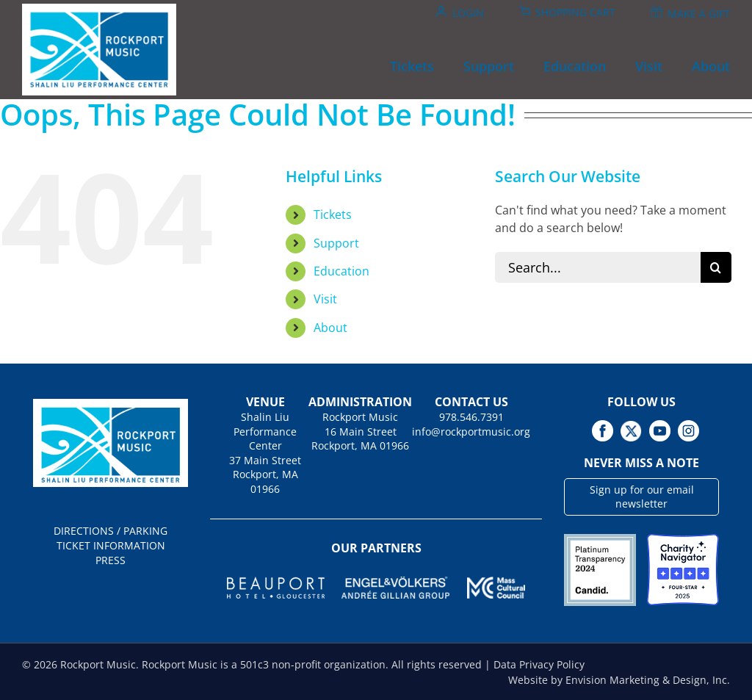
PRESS (111, 560)
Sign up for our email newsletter (642, 497)
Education (341, 271)
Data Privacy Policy (539, 664)
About (330, 328)
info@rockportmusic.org (471, 432)
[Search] (716, 267)
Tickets (333, 214)
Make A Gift (699, 14)
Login (468, 13)
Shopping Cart (575, 12)
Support (336, 243)
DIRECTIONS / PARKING (111, 531)
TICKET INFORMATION (111, 545)
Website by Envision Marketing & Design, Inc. (619, 680)
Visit (325, 299)
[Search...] (597, 267)
